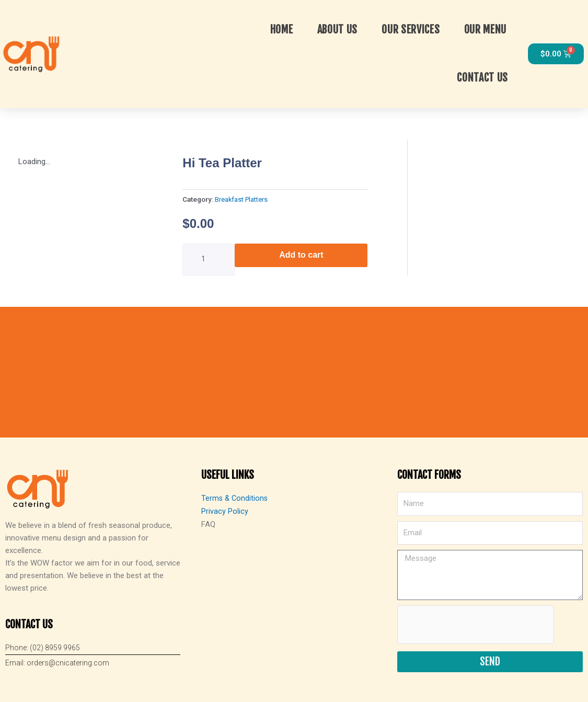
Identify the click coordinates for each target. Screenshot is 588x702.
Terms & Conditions (235, 497)
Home (283, 29)
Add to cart (301, 253)
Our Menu (487, 29)
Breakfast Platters (243, 198)
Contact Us (483, 77)
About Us (339, 29)
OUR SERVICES (412, 29)
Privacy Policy (225, 509)
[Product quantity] (209, 258)
